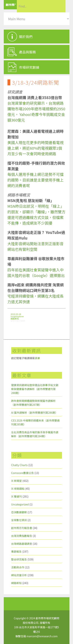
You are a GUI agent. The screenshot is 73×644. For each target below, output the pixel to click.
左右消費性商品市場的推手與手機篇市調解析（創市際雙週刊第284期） (35, 434)
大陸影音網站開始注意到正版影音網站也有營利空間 (36, 246)
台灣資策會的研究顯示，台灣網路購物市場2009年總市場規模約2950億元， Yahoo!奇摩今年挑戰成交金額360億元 (36, 112)
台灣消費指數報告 (22, 536)
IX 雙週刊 (17, 496)
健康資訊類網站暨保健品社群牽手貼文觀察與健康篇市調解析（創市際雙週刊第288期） (35, 389)
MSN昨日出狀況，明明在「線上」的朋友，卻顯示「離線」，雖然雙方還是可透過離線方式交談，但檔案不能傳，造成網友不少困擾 (36, 215)
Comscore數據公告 (23, 473)
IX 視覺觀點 (18, 489)
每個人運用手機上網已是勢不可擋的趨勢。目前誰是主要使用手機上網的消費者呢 (36, 180)
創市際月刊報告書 (22, 528)
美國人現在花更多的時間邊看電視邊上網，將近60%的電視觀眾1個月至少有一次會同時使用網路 (36, 148)
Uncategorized (20, 504)
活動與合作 (18, 567)
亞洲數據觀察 (19, 512)
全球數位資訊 (19, 520)
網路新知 (15, 319)
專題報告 (16, 551)
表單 (37, 358)
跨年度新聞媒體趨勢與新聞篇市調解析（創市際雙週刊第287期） (34, 403)
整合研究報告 (19, 559)
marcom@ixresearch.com (42, 636)
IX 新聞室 (17, 481)
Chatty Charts (19, 465)
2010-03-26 (16, 314)
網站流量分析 (19, 575)
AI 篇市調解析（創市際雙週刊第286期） (35, 413)
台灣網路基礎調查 (22, 544)
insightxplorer (17, 316)
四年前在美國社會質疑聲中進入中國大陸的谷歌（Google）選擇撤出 (36, 273)
